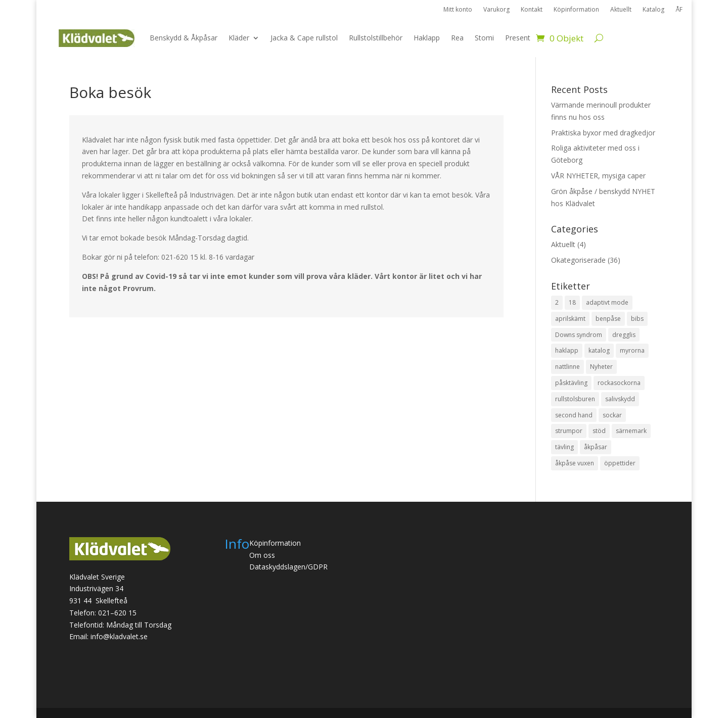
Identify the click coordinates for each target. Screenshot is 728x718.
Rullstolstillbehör (376, 38)
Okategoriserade (578, 260)
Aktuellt (621, 10)
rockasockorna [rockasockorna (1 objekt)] (619, 383)
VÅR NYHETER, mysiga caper (598, 176)
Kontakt (532, 10)
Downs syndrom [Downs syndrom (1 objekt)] (579, 335)
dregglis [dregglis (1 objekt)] (624, 335)
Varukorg (496, 10)
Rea (457, 38)
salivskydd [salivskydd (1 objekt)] (620, 399)
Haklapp (427, 38)
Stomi (484, 38)
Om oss (262, 555)
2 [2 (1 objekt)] (557, 302)
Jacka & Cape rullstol (304, 38)
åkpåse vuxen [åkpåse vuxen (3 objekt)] (575, 463)
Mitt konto (458, 10)
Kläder (239, 38)
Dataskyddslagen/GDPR (288, 567)
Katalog (653, 10)
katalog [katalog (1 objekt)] (599, 350)
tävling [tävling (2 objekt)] (564, 447)
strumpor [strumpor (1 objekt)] (569, 431)
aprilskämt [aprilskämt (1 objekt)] (570, 319)
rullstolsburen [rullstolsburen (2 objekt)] (575, 399)
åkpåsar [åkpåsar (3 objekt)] (596, 447)
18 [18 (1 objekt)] (572, 302)
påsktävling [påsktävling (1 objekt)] (571, 383)
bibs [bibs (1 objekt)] (637, 319)
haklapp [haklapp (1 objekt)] (567, 350)
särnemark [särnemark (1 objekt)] (631, 431)
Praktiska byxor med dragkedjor (603, 133)
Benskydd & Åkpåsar (184, 38)
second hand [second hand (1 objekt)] (574, 415)
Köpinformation (576, 10)
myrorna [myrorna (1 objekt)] (632, 350)
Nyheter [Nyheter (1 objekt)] (601, 367)
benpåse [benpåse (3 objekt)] (608, 319)
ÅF (679, 10)
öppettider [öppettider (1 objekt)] (620, 463)
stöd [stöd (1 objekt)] (599, 431)
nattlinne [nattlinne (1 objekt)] (567, 367)
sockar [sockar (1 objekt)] (612, 415)
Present (518, 38)
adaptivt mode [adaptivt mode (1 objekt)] (607, 302)
